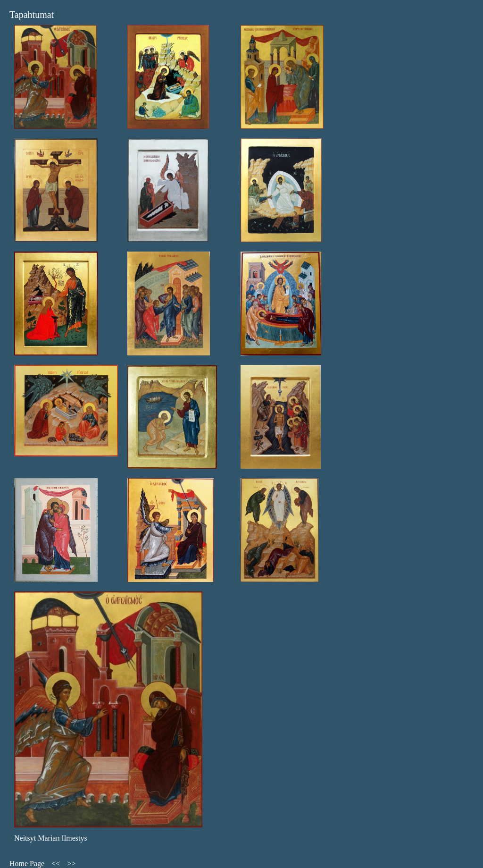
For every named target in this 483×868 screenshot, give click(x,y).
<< (56, 864)
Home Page (27, 864)
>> (71, 864)
